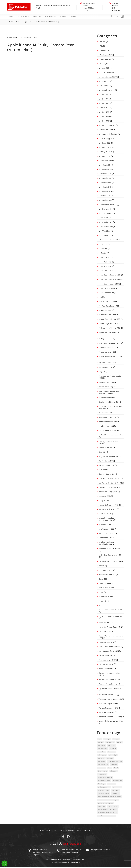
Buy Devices (44, 17)
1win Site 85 (103, 219)
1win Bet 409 (104, 109)
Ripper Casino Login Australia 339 (111, 638)
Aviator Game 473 (106, 302)
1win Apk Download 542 (108, 73)
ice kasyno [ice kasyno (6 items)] (115, 794)
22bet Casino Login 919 (108, 285)
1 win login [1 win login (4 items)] (107, 740)
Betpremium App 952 (107, 353)
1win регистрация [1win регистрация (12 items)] (103, 765)
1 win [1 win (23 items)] (99, 740)
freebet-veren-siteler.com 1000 (109, 443)
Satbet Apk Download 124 (109, 647)
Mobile (101, 567)
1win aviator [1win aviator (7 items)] (110, 743)
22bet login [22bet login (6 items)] (102, 785)
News (101, 580)
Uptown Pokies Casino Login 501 (110, 675)
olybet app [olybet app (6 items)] (102, 807)
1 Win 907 (102, 51)
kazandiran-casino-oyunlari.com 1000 (107, 520)
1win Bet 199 (103, 100)
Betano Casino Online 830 (109, 320)
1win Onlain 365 (105, 179)
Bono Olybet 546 (106, 383)
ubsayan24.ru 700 (106, 665)
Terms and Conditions (60, 863)
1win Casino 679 (105, 131)
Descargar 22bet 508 (107, 418)
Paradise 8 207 (105, 597)
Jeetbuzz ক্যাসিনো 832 (108, 510)
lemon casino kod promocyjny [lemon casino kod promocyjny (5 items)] (108, 801)
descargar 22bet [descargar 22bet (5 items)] (103, 791)
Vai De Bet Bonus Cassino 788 (111, 689)
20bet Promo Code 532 (108, 241)
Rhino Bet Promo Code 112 (109, 628)
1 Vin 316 (102, 42)
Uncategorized (105, 669)
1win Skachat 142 (105, 223)
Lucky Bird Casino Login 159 (110, 556)
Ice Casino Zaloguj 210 (108, 488)
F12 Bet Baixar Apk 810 (108, 431)
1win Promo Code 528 (108, 205)
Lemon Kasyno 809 (106, 534)
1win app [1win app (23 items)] (101, 743)
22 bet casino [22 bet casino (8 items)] (102, 772)
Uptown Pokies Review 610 (109, 685)
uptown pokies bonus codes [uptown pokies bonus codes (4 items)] (107, 810)
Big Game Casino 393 (107, 364)
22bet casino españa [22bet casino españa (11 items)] (105, 778)
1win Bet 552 (104, 117)
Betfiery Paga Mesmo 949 (109, 329)
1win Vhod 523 (104, 232)
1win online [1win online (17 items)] (112, 753)
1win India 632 (104, 144)
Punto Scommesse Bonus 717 (111, 617)
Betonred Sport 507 (107, 348)
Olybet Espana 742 (106, 584)
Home (10, 17)
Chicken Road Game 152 (108, 403)
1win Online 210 (105, 192)
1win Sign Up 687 (105, 214)
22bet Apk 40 (104, 258)
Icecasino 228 (104, 497)
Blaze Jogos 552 (105, 368)
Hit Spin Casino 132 (106, 475)
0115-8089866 (116, 9)
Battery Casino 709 (107, 316)
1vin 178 (102, 64)
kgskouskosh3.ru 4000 (108, 525)
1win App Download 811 (108, 91)
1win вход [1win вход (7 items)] (101, 759)
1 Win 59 (102, 47)
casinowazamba (105, 398)
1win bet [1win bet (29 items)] (119, 743)
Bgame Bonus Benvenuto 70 (110, 357)
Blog (100, 372)
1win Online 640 (105, 201)
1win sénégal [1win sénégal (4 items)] (113, 756)
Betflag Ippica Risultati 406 (110, 333)
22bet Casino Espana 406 (109, 276)
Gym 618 (102, 470)
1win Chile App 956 (106, 139)
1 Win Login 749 (105, 60)
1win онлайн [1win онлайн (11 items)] (102, 762)
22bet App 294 (105, 267)
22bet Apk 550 (105, 263)
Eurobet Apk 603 (106, 427)
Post (100, 606)
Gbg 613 (102, 453)
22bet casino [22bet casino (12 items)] (102, 775)
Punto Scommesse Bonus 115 (110, 611)
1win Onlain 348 (105, 175)
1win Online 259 (105, 197)
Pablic (101, 593)
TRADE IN (33, 17)
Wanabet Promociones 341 (110, 718)
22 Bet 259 (103, 249)
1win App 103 (104, 82)
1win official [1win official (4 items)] (102, 753)
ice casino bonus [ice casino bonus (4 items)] (103, 794)
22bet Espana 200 (106, 289)
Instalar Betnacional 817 (108, 506)
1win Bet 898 (104, 122)
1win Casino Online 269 (108, 135)
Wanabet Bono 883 (106, 713)
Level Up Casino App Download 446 (107, 544)
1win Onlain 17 (104, 170)
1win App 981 (104, 86)
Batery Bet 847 (105, 311)
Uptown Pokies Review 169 (109, 680)
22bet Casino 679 (106, 271)
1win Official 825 (105, 161)
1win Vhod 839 (104, 236)
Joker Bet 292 (104, 515)
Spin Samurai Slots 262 (108, 652)
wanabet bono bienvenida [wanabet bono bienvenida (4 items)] (106, 817)
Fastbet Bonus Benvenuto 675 (111, 436)
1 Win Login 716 (105, 56)
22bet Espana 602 (106, 294)
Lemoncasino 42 (105, 539)
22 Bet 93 (102, 254)
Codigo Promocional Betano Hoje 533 (110, 408)
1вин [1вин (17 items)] (109, 769)
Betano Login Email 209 (108, 324)
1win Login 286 (105, 148)
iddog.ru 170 (104, 501)
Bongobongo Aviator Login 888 (110, 378)
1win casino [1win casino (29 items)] (112, 746)
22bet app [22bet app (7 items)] (113, 772)
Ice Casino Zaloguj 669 (108, 493)
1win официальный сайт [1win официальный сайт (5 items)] (115, 762)
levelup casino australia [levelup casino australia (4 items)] (106, 804)
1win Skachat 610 (106, 227)
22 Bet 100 (103, 245)
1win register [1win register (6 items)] (102, 756)
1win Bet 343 (104, 104)
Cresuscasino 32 (105, 414)
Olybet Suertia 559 (106, 589)
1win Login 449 (105, 153)
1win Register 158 (106, 210)
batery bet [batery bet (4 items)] (112, 785)
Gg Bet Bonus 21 (105, 462)
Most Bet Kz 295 (105, 571)
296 (100, 298)
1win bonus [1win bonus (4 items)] (101, 746)
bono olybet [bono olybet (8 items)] (117, 788)
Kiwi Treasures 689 (106, 530)
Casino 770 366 (105, 388)
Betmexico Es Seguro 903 (109, 344)
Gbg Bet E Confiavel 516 (108, 457)
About (55, 17)
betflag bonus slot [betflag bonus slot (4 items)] (104, 788)
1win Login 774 (104, 157)
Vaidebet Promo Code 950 (110, 700)
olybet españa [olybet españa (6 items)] (113, 807)
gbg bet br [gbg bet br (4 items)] (115, 791)
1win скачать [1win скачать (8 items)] (102, 769)
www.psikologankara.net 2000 (111, 722)
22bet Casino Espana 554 (109, 280)
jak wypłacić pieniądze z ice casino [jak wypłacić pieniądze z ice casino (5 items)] (109, 797)
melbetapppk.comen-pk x (109, 562)
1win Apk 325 (104, 69)
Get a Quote (20, 17)
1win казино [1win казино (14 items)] (110, 759)
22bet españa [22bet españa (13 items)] (117, 781)
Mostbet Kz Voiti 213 (107, 575)
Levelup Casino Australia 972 (110, 549)
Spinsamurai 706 (105, 656)
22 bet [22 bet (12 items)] (116, 769)
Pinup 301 (102, 602)
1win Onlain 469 (105, 183)
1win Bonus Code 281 (107, 126)
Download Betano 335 (108, 422)
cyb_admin (13, 38)
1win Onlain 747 (105, 188)
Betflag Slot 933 (105, 340)
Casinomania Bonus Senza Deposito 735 (109, 393)
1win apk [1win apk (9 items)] (116, 740)
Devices (19, 23)
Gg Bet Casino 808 (106, 466)
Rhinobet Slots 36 (106, 632)
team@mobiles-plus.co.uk (101, 850)
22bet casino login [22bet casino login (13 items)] (104, 781)
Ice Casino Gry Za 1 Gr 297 (109, 479)
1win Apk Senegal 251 (107, 78)
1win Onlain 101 (104, 166)
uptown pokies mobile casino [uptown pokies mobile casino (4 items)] (108, 813)
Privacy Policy (75, 863)
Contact (65, 17)
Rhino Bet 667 (104, 623)
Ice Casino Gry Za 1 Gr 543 (110, 484)
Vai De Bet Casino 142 (107, 696)
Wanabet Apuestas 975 (108, 709)
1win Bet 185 (103, 95)
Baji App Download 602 (108, 307)
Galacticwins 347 (106, 448)
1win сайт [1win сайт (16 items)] (114, 765)
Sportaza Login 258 (107, 661)
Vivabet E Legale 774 (107, 704)
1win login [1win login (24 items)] (113, 749)
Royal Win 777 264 (106, 643)
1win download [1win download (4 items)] (103, 749)
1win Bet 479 (104, 113)
